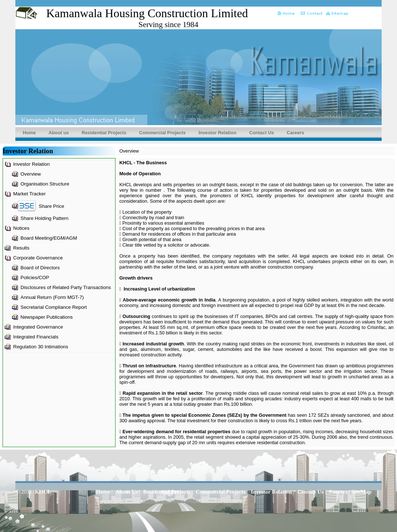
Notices (21, 228)
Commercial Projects (162, 133)
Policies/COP (35, 278)
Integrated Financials (36, 337)
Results (21, 248)
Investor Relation (218, 133)
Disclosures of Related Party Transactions (66, 287)
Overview (31, 174)
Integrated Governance (38, 327)
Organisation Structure (45, 184)
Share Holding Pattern (44, 218)
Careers (295, 133)
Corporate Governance (38, 258)
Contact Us (262, 133)
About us (59, 133)
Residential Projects (104, 133)
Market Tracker (29, 194)
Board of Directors (40, 268)
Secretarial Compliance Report (54, 307)
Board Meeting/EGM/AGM (49, 238)
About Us (127, 492)
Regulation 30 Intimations (41, 347)
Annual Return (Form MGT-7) (52, 297)
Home (29, 133)
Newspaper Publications (47, 317)
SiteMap (361, 492)
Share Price (52, 206)
